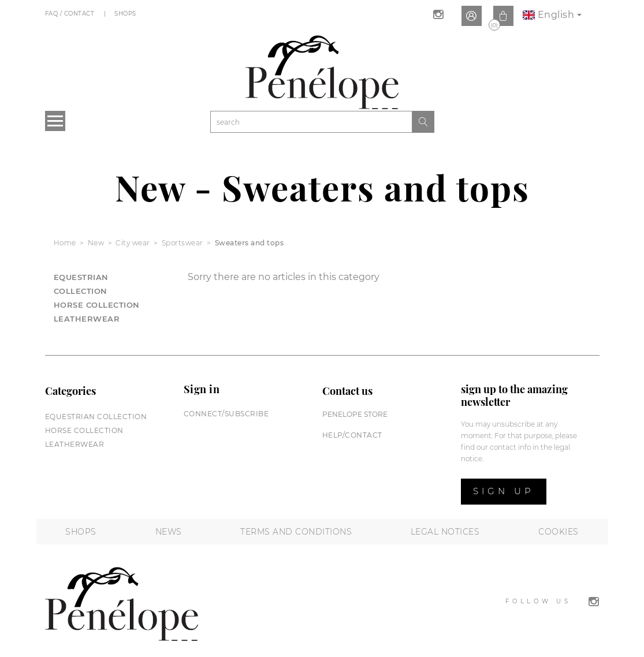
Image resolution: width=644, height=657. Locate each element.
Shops (126, 14)
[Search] (311, 122)
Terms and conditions (296, 532)
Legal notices (445, 532)
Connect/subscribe (226, 414)
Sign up (504, 491)
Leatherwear (87, 319)
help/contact (352, 435)
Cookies (559, 532)
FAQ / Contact (71, 14)
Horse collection (97, 305)
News (169, 532)
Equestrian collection (96, 417)
